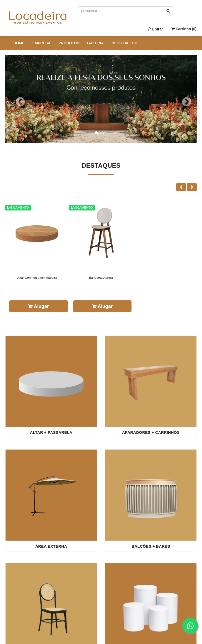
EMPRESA (41, 43)
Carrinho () (184, 29)
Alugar (38, 306)
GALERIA (95, 43)
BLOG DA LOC (124, 43)
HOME (19, 43)
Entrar (156, 29)
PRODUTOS (69, 43)
